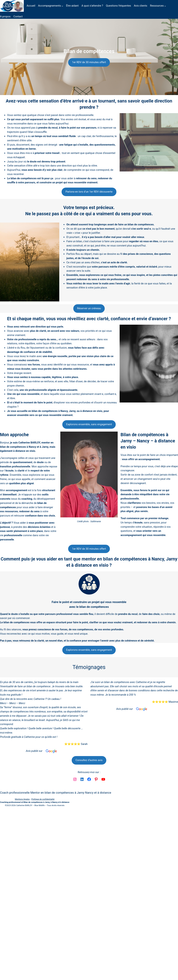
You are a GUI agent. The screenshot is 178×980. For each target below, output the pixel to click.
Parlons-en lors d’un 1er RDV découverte (89, 192)
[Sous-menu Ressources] (165, 6)
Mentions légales (22, 799)
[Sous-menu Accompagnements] (62, 6)
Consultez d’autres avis (89, 760)
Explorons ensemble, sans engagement (89, 424)
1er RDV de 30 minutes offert (89, 62)
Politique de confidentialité (43, 799)
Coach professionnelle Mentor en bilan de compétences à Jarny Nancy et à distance (56, 793)
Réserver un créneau (89, 308)
